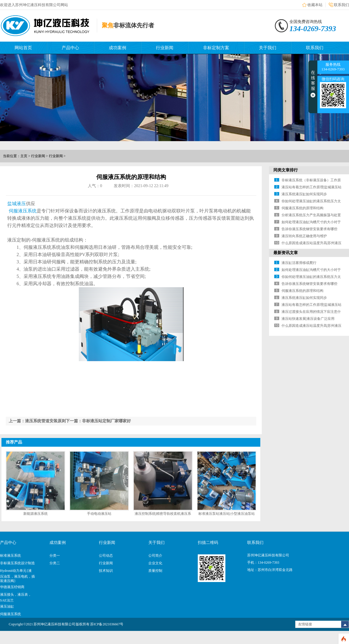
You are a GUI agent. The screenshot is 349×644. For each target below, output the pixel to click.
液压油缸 (7, 606)
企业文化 (155, 563)
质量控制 (155, 571)
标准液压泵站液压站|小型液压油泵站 (227, 514)
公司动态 (106, 556)
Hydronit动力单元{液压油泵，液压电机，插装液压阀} (17, 576)
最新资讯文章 (286, 253)
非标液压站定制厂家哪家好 (106, 421)
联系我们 (341, 5)
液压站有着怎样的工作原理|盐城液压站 (311, 187)
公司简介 (155, 556)
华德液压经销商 (12, 587)
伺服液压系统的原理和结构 (302, 208)
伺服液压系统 (22, 211)
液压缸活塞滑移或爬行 (299, 263)
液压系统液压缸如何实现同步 (304, 194)
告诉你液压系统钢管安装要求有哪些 (309, 229)
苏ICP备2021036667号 (107, 624)
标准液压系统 (10, 556)
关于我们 (268, 48)
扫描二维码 (208, 543)
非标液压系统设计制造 (17, 563)
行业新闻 (165, 48)
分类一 (55, 556)
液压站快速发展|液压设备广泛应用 (308, 319)
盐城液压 (17, 204)
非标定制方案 (216, 48)
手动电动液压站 (99, 514)
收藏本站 (315, 5)
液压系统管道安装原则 (45, 421)
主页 (24, 156)
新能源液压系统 (35, 514)
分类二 (55, 563)
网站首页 (23, 48)
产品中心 (70, 48)
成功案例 (117, 48)
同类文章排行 (286, 170)
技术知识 (106, 571)
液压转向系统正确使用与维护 (304, 236)
